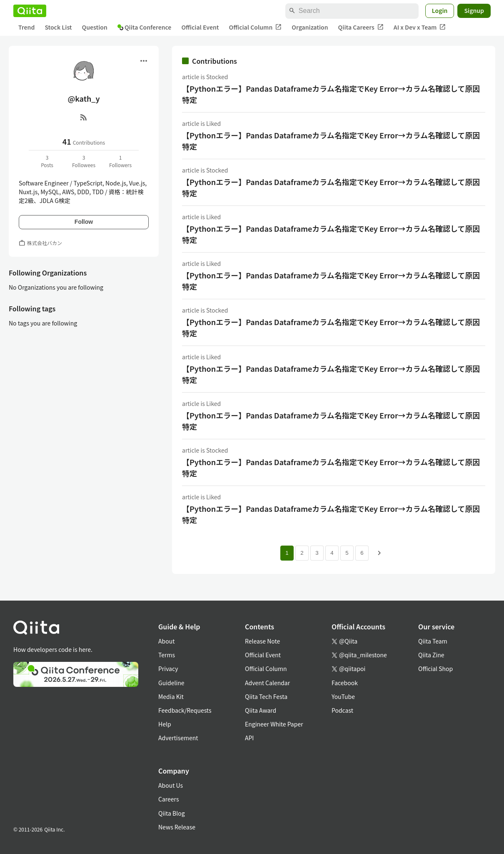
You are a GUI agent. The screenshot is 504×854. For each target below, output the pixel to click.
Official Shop (435, 669)
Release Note (262, 641)
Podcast (342, 710)
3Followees (84, 161)
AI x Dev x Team (420, 27)
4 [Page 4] (332, 553)
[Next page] (379, 553)
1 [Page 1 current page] (287, 553)
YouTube (343, 696)
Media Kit (171, 696)
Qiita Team (433, 641)
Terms (167, 655)
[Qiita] (30, 11)
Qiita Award (261, 710)
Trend (26, 27)
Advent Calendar (267, 683)
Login (440, 10)
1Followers (120, 161)
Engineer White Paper (274, 724)
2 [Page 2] (302, 553)
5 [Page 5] (347, 553)
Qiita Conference (145, 27)
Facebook (345, 683)
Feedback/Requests (185, 710)
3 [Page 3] (317, 553)
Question (95, 27)
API (249, 738)
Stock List (58, 27)
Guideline (171, 683)
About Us (171, 785)
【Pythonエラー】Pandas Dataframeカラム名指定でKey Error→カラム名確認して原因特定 (331, 94)
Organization (310, 27)
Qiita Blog (172, 813)
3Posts (47, 161)
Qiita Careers (361, 27)
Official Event (200, 27)
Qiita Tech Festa (266, 696)
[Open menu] (144, 61)
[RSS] (84, 117)
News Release (177, 827)
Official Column (256, 27)
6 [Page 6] (362, 553)
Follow (84, 222)
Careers (168, 799)
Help (165, 724)
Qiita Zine (431, 655)
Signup (474, 10)
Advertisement (178, 738)
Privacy (168, 669)
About (166, 641)
